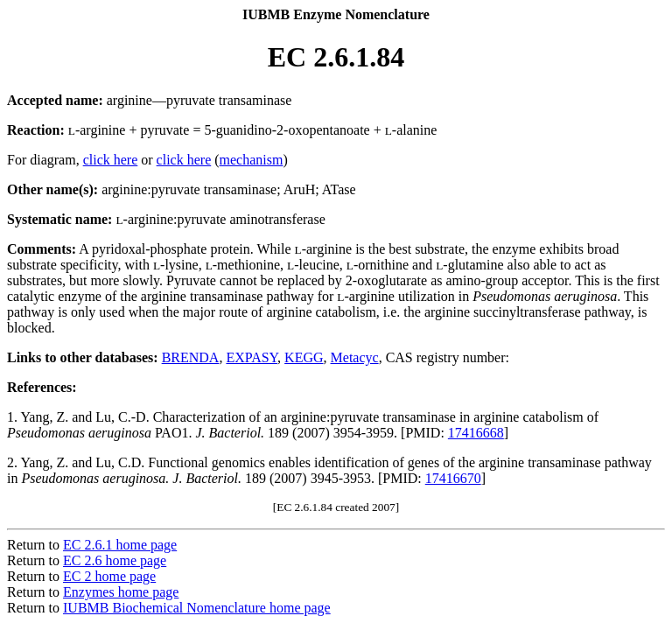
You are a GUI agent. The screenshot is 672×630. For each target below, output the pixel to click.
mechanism (252, 160)
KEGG (304, 357)
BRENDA (191, 357)
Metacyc (355, 357)
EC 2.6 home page (115, 560)
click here (111, 160)
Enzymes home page (121, 592)
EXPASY (252, 357)
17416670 (453, 478)
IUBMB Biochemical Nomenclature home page (197, 608)
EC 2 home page (109, 576)
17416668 (476, 433)
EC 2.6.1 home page (120, 545)
